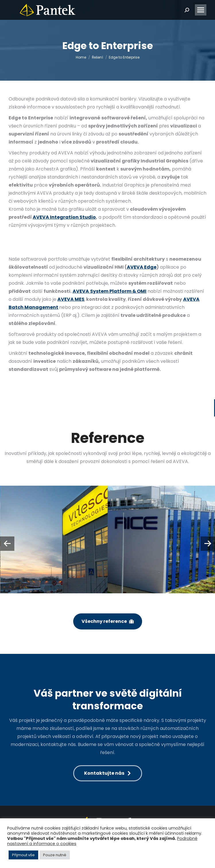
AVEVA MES (71, 299)
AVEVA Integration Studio (64, 217)
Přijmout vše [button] (23, 855)
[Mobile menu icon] (201, 10)
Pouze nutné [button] (55, 855)
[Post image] (54, 539)
